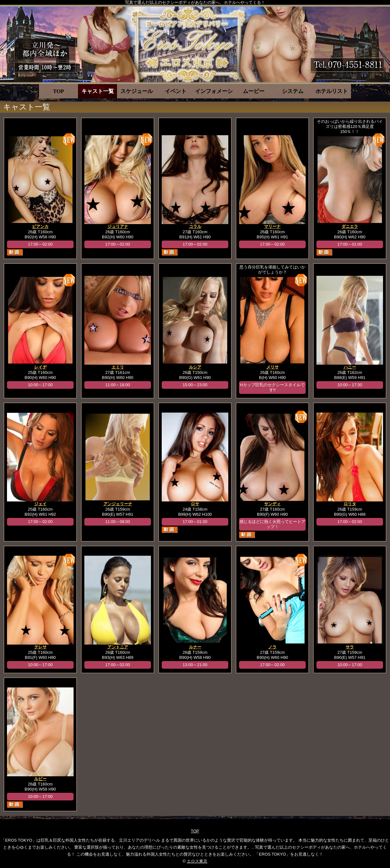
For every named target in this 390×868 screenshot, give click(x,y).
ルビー (40, 779)
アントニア (118, 647)
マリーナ (272, 226)
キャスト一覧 (98, 91)
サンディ (272, 504)
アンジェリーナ (118, 504)
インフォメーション (214, 91)
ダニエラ (350, 226)
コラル (195, 226)
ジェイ (40, 504)
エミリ (118, 367)
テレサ (40, 647)
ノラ (272, 647)
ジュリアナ (118, 226)
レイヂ (40, 367)
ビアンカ (40, 226)
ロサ (195, 504)
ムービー (254, 91)
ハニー (350, 367)
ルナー (195, 647)
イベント (176, 91)
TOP (58, 91)
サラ (350, 647)
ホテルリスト (332, 91)
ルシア (195, 367)
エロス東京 (197, 861)
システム (293, 91)
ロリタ (350, 504)
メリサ (273, 367)
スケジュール (137, 91)
